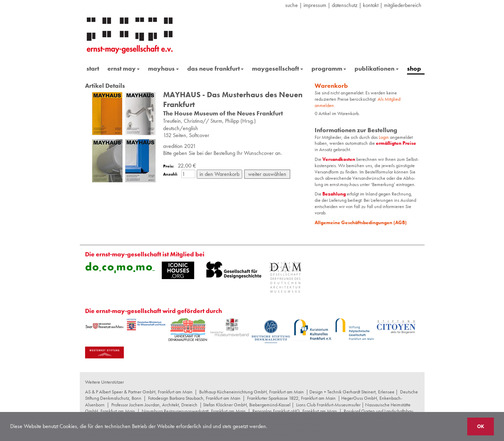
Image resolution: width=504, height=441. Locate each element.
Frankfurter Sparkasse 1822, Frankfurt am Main (291, 398)
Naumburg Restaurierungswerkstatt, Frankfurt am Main (194, 411)
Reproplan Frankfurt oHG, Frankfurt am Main (295, 411)
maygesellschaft (278, 68)
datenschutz (345, 5)
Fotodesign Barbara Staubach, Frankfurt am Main (194, 398)
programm (329, 68)
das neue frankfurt (216, 68)
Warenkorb (331, 86)
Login (384, 137)
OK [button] (481, 426)
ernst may (124, 68)
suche (292, 5)
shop (414, 68)
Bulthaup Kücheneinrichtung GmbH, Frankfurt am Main (251, 392)
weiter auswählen (267, 174)
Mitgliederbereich (403, 5)
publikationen (377, 68)
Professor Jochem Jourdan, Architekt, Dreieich (154, 405)
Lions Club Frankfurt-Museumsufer (328, 405)
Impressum (315, 5)
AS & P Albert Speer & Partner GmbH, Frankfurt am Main (139, 392)
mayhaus (163, 68)
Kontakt (371, 5)
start (93, 68)
